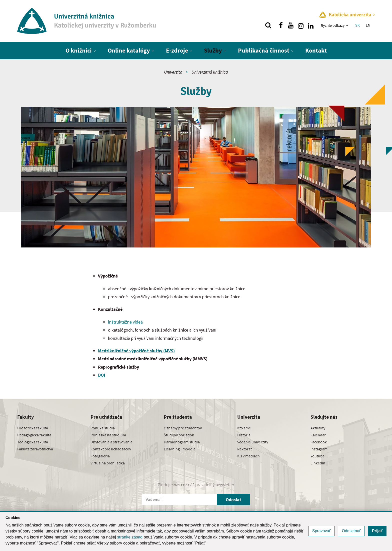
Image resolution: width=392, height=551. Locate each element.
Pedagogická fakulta (34, 435)
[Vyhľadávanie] (268, 25)
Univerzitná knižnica (210, 72)
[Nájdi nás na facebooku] (281, 25)
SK (357, 25)
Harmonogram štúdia (182, 442)
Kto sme (244, 428)
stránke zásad (130, 537)
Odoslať (233, 500)
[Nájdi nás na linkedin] (311, 25)
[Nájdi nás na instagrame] (301, 25)
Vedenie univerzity (253, 442)
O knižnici (79, 50)
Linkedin (318, 463)
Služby (213, 50)
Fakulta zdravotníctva (35, 449)
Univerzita (173, 72)
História (244, 435)
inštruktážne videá (125, 322)
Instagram (319, 449)
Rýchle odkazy (333, 25)
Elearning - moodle (180, 449)
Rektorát (244, 449)
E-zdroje (177, 50)
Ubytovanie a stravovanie (111, 442)
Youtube (317, 456)
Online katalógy (129, 50)
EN (368, 25)
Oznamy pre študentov (183, 428)
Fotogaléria (100, 456)
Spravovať (321, 531)
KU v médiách (248, 456)
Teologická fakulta (33, 442)
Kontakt (316, 50)
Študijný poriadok (179, 435)
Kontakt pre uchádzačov (111, 449)
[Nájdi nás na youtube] (291, 25)
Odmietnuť (351, 531)
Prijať (377, 531)
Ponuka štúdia (103, 428)
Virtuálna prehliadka (108, 463)
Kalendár (318, 435)
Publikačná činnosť (264, 50)
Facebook (319, 442)
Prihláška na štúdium (108, 435)
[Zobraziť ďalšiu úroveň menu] (348, 25)
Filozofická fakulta (33, 428)
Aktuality (318, 428)
